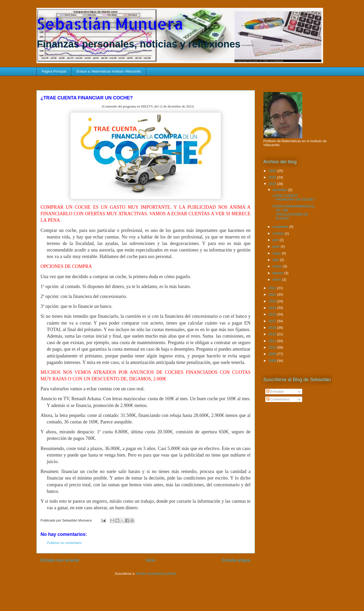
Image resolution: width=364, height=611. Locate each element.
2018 (273, 314)
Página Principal (54, 71)
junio (277, 246)
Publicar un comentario (64, 543)
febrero (278, 273)
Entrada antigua (236, 560)
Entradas (275, 391)
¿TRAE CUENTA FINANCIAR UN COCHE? (293, 198)
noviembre (281, 227)
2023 (273, 184)
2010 (273, 347)
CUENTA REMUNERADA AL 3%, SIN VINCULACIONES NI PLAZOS (293, 212)
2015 (273, 334)
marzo (278, 266)
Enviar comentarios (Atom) (156, 574)
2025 (273, 171)
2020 (273, 301)
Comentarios (278, 399)
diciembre (280, 190)
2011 (273, 341)
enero (277, 280)
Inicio (150, 560)
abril (276, 260)
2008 (273, 361)
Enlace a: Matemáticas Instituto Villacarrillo (109, 71)
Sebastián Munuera (110, 24)
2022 (273, 288)
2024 (273, 177)
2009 (273, 354)
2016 (273, 328)
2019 (273, 308)
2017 (273, 321)
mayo (277, 253)
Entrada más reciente (60, 560)
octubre (279, 233)
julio (276, 240)
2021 (273, 294)
